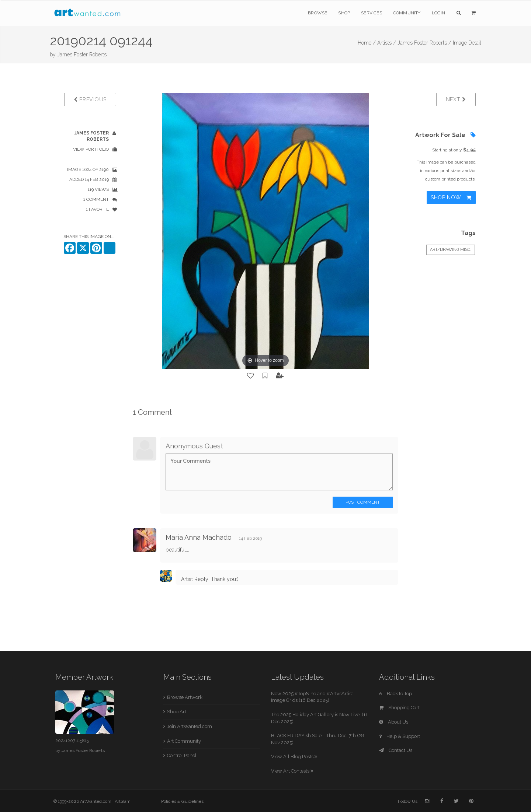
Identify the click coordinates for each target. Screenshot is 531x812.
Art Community (184, 741)
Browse (317, 13)
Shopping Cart (399, 708)
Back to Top (395, 694)
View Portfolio (91, 149)
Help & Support (400, 736)
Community (407, 13)
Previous (90, 99)
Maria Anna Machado (199, 537)
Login (439, 13)
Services (372, 13)
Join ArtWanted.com (190, 726)
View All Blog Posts (294, 757)
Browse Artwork (185, 697)
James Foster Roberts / (424, 43)
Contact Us (396, 750)
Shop (344, 13)
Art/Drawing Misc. (451, 250)
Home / (367, 43)
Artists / (387, 43)
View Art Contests (292, 771)
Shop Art (177, 712)
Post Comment (363, 502)
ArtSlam (123, 801)
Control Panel (182, 755)
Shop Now (451, 197)
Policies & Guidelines (182, 801)
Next (456, 99)
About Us (394, 722)
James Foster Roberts (82, 55)
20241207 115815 (72, 741)
